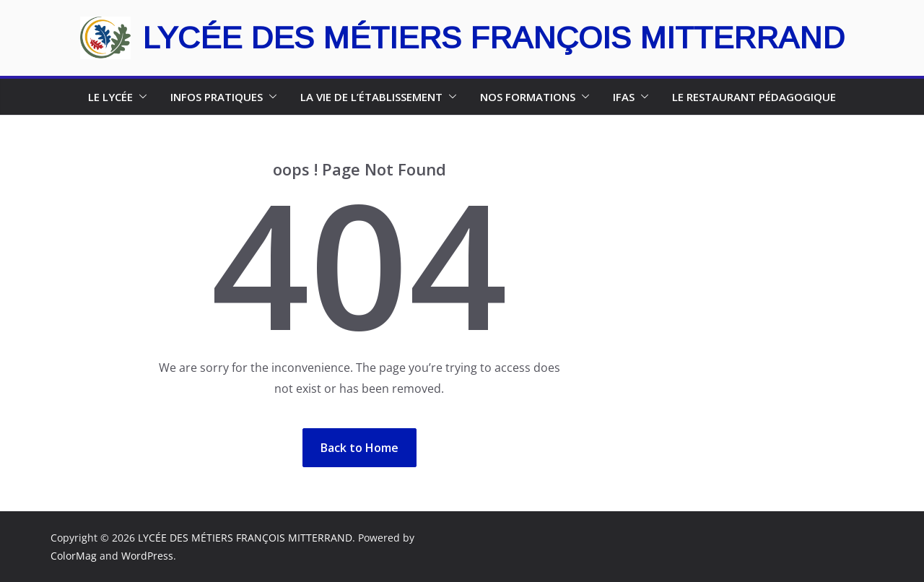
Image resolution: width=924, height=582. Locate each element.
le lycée (110, 97)
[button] (140, 97)
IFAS (624, 97)
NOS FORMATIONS (528, 97)
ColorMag (74, 556)
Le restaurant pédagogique (754, 97)
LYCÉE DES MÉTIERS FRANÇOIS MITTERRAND (493, 38)
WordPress (147, 556)
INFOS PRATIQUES (217, 97)
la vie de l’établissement (371, 97)
